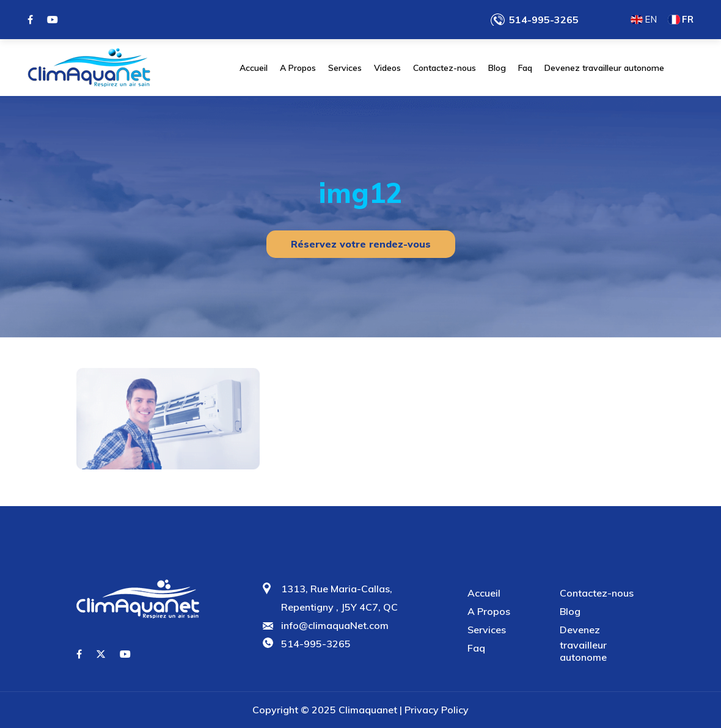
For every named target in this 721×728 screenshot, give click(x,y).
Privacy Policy (437, 710)
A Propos (298, 68)
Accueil (254, 68)
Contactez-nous (445, 68)
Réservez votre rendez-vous (361, 244)
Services (345, 68)
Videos (387, 68)
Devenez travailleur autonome (604, 68)
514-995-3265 (544, 20)
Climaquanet (368, 710)
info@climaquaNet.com (335, 625)
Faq (525, 68)
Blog (497, 68)
